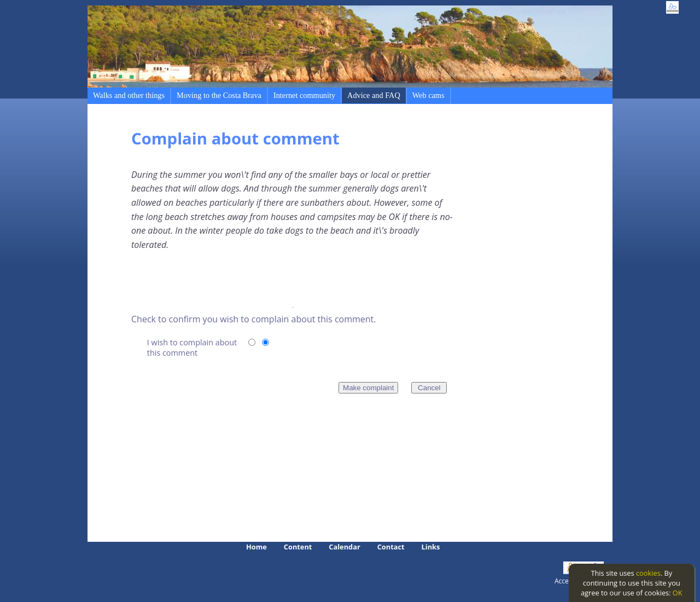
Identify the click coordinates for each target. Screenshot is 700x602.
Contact (391, 547)
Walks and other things (129, 95)
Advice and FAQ (374, 95)
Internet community (304, 95)
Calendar (344, 547)
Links (431, 547)
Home (256, 547)
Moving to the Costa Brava (219, 95)
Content (298, 547)
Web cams (428, 95)
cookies (648, 573)
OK (678, 593)
